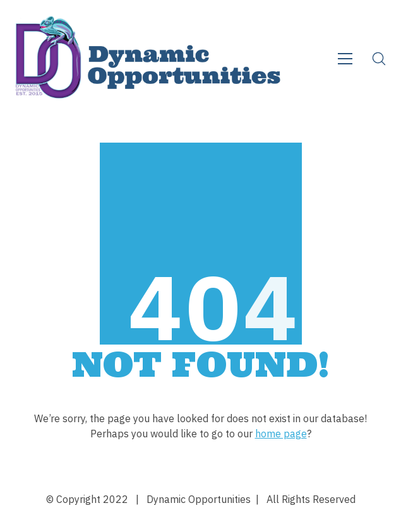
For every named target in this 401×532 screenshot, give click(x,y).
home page (281, 434)
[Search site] (379, 59)
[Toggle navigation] (345, 59)
